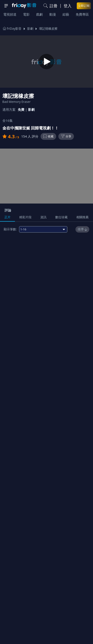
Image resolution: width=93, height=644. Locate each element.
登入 (68, 6)
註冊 (54, 6)
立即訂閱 (84, 6)
